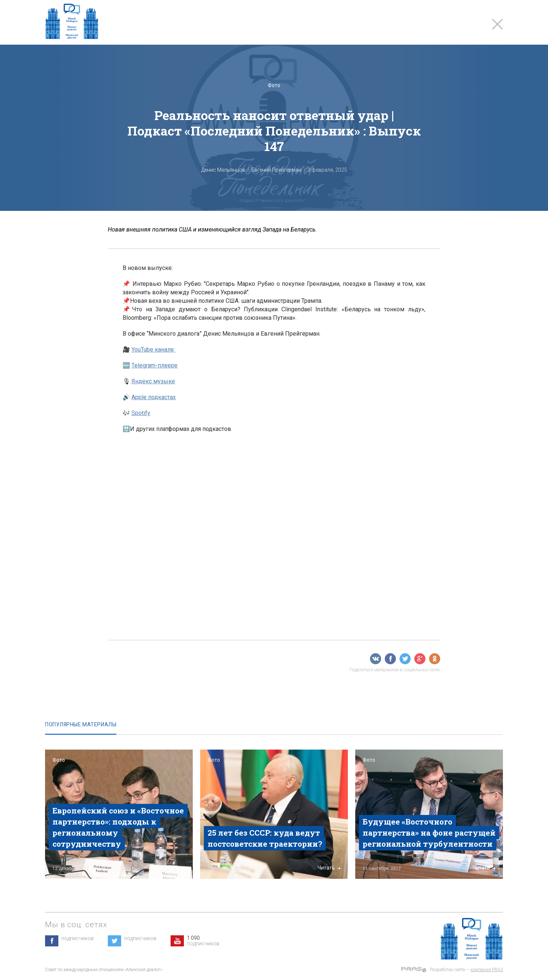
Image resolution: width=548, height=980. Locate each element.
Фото (274, 85)
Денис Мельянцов (223, 170)
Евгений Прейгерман (276, 170)
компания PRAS (487, 970)
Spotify (141, 413)
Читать (174, 868)
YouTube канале (153, 349)
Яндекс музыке (153, 381)
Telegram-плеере (155, 365)
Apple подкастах (154, 397)
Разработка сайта (447, 970)
